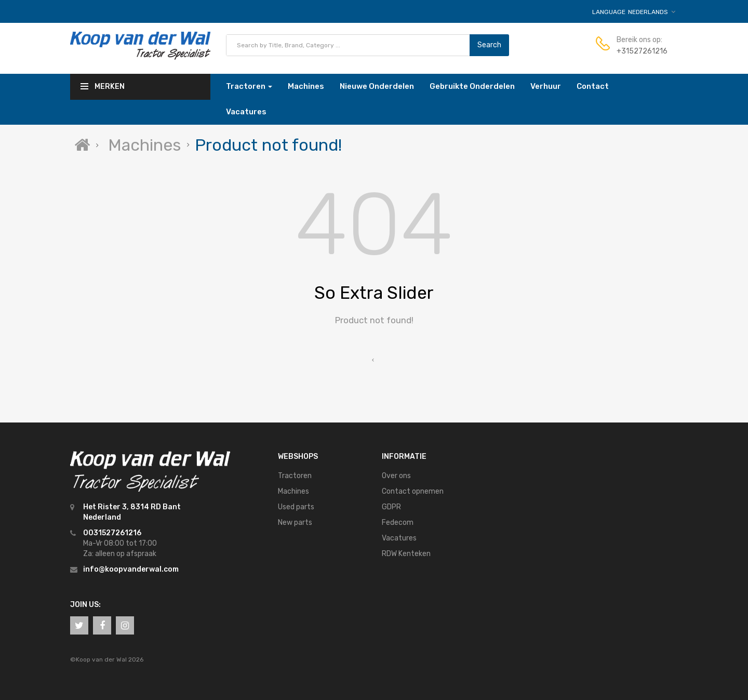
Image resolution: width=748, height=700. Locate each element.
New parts (295, 523)
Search (489, 45)
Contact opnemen (413, 491)
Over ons (396, 476)
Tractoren (295, 476)
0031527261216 (112, 533)
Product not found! (268, 145)
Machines (144, 145)
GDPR (391, 507)
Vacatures (399, 538)
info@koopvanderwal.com (131, 569)
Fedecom (398, 523)
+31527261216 (642, 51)
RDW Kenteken (406, 554)
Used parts (296, 507)
